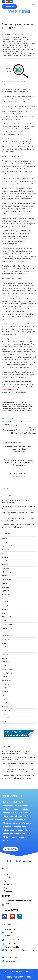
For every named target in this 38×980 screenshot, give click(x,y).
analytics (12, 134)
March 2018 (6, 568)
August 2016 (6, 639)
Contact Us (8, 891)
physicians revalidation (14, 410)
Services (8, 884)
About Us (7, 878)
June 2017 (5, 602)
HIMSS (7, 231)
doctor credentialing (21, 402)
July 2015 (5, 688)
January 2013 (6, 722)
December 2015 (7, 669)
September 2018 (7, 546)
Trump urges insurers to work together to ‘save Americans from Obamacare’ (19, 461)
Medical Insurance (8, 49)
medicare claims (8, 51)
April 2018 (5, 564)
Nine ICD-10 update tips (19, 473)
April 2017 (5, 609)
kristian (7, 35)
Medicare (21, 49)
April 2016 (5, 654)
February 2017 (6, 617)
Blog (6, 37)
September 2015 (7, 680)
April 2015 (5, 699)
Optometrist (6, 53)
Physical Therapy (19, 53)
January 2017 (6, 621)
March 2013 (6, 718)
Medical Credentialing (21, 47)
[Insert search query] (19, 489)
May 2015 (5, 695)
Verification (28, 55)
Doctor (26, 39)
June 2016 (5, 647)
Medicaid (24, 43)
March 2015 (6, 703)
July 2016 (5, 643)
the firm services (27, 410)
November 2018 (7, 538)
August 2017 (6, 594)
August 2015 (6, 684)
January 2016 (6, 665)
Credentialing (17, 39)
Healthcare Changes (9, 41)
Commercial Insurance (18, 37)
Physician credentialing (19, 408)
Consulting (6, 39)
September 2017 (7, 591)
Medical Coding (14, 45)
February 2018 (6, 572)
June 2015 (5, 692)
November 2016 (7, 628)
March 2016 (6, 658)
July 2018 (5, 553)
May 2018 (5, 561)
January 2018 (6, 576)
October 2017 (6, 587)
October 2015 (6, 677)
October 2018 (6, 542)
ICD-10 (16, 43)
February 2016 (6, 662)
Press (6, 881)
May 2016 (5, 650)
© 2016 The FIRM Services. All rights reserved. (19, 972)
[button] (33, 4)
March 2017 (6, 613)
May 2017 (5, 606)
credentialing (10, 402)
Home (6, 874)
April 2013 (5, 714)
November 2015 (7, 673)
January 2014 (6, 710)
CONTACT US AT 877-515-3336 (19, 977)
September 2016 (7, 636)
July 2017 (5, 598)
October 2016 (6, 632)
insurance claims (19, 404)
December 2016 (7, 624)
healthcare (5, 404)
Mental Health (21, 51)
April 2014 (5, 707)
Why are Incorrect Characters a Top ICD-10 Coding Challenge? (19, 448)
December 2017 (7, 579)
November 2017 (7, 583)
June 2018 (5, 557)
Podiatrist (17, 55)
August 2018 (6, 550)
